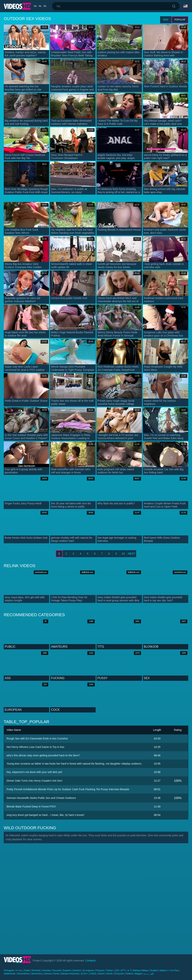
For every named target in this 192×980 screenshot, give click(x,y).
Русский (57, 970)
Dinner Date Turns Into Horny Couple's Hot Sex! (34, 781)
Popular (180, 20)
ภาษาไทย (174, 970)
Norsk (56, 974)
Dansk (109, 974)
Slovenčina (37, 974)
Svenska (46, 970)
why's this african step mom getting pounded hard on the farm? (43, 755)
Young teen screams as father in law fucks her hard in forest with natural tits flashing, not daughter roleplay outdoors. (74, 764)
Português (9, 970)
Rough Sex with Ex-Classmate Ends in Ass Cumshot (37, 739)
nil (35, 6)
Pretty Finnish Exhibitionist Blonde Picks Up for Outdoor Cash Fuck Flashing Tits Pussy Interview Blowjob (68, 789)
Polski (27, 970)
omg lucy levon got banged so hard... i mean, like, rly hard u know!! (45, 815)
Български (88, 970)
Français (100, 970)
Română (36, 970)
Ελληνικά (119, 974)
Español (67, 970)
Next (132, 554)
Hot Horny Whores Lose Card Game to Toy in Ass (35, 747)
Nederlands (9, 974)
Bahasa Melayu (141, 970)
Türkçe (109, 970)
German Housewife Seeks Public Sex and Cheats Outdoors (41, 798)
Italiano (163, 970)
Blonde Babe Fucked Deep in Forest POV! (31, 807)
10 (123, 554)
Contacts (90, 961)
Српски (48, 974)
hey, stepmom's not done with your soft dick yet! (34, 772)
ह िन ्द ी (126, 970)
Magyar (138, 974)
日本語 (93, 974)
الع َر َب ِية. (149, 974)
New (166, 20)
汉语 (117, 970)
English (154, 970)
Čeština (129, 974)
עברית (19, 970)
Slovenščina (23, 974)
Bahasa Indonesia (70, 974)
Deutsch (77, 970)
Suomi (101, 974)
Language (185, 6)
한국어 (84, 974)
